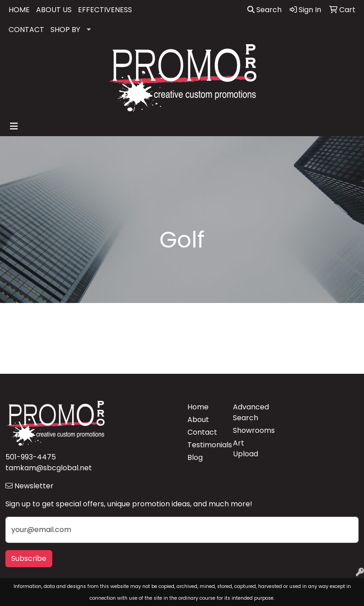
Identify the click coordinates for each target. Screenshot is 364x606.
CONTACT (26, 30)
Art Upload (246, 448)
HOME (19, 10)
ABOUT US (54, 10)
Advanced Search (250, 412)
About (198, 420)
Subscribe (29, 558)
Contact (202, 432)
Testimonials (205, 445)
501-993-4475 (31, 457)
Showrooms (250, 430)
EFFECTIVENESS (105, 10)
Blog (195, 457)
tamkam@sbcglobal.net (49, 468)
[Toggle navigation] (14, 126)
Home (198, 407)
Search (264, 10)
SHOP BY (65, 30)
